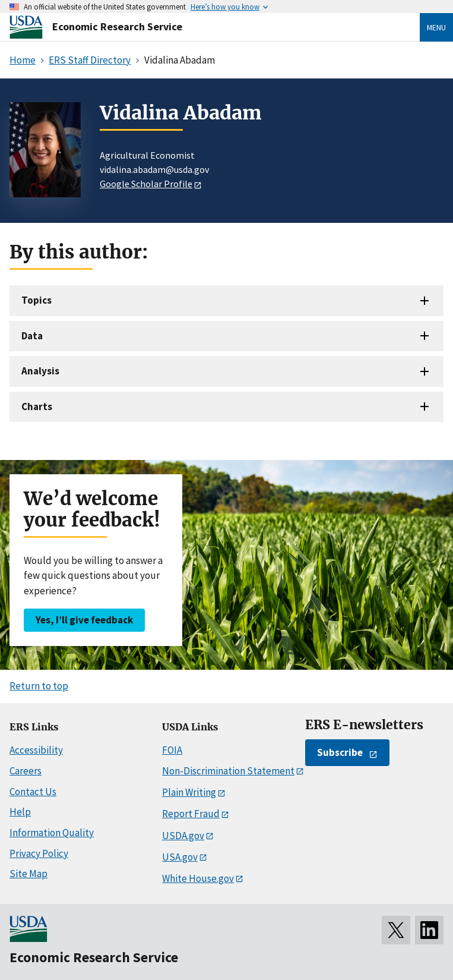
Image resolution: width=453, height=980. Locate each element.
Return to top (39, 686)
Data (32, 336)
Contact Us (33, 792)
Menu (436, 27)
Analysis (40, 371)
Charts (37, 407)
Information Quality (52, 833)
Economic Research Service (117, 26)
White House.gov (198, 878)
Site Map (28, 874)
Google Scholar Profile (146, 184)
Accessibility (36, 750)
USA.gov (180, 857)
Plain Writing (189, 792)
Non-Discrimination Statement (228, 771)
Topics (37, 300)
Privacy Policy (39, 853)
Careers (26, 771)
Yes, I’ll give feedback (84, 620)
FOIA (172, 750)
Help (20, 812)
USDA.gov (183, 836)
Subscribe (340, 752)
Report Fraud (191, 814)
